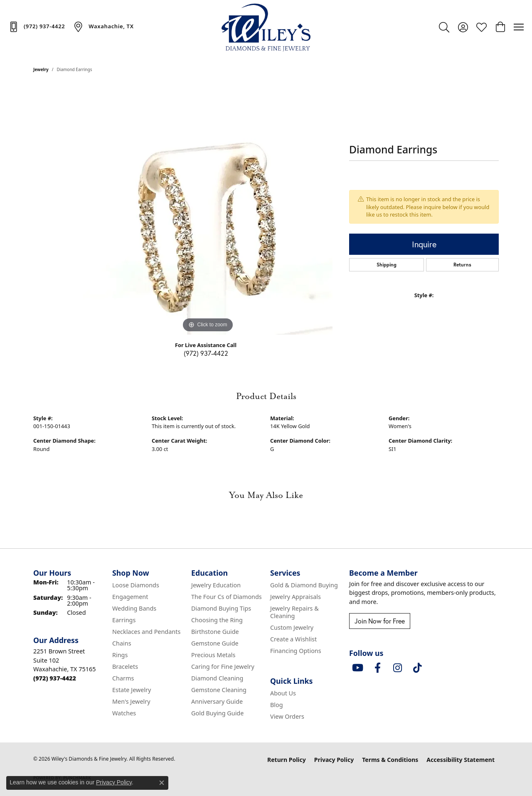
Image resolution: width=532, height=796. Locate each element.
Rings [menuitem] (120, 655)
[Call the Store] (55, 678)
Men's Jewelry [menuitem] (131, 701)
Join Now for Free (380, 621)
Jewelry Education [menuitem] (216, 585)
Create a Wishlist (293, 639)
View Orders (287, 716)
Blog (277, 705)
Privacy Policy (334, 760)
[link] (37, 27)
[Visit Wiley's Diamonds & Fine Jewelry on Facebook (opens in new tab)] (377, 668)
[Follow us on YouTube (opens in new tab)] (357, 668)
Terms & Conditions (390, 760)
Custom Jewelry (292, 627)
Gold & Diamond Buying (304, 585)
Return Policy (287, 760)
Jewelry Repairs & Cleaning (294, 612)
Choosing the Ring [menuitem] (217, 620)
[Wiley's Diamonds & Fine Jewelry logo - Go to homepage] (266, 27)
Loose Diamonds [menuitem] (136, 585)
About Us (283, 693)
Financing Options (296, 651)
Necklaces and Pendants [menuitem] (146, 632)
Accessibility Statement (461, 760)
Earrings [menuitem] (124, 620)
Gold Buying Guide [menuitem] (217, 713)
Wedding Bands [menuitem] (134, 608)
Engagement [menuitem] (130, 597)
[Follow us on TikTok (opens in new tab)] (417, 668)
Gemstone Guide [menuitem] (215, 643)
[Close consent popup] (162, 783)
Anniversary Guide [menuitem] (217, 701)
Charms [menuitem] (123, 678)
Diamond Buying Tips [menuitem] (221, 608)
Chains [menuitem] (122, 643)
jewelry (41, 69)
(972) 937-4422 (206, 353)
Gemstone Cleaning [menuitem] (219, 690)
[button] (444, 27)
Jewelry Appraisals (296, 597)
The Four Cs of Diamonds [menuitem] (227, 597)
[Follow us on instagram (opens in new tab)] (397, 668)
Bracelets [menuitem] (125, 667)
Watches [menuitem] (124, 713)
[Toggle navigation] (519, 27)
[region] (208, 210)
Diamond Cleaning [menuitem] (217, 678)
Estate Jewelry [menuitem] (132, 690)
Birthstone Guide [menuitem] (215, 632)
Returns (462, 265)
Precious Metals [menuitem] (213, 655)
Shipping (387, 265)
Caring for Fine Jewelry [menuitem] (223, 667)
